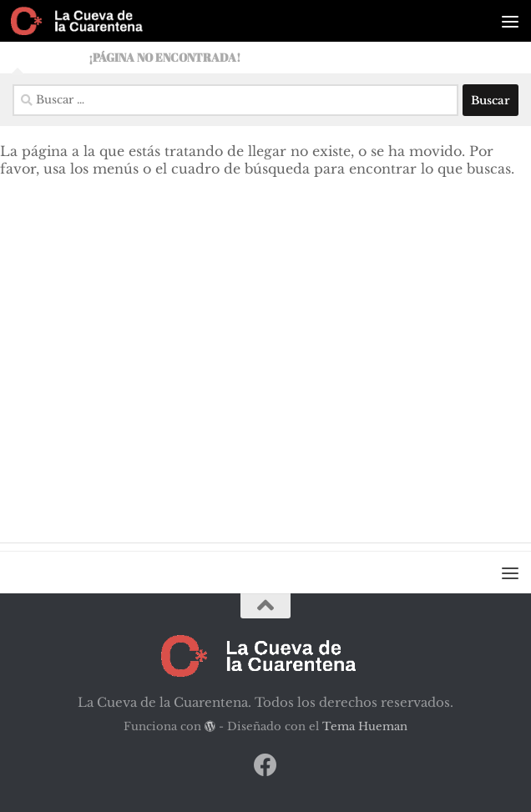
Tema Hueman (365, 726)
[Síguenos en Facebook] (265, 765)
